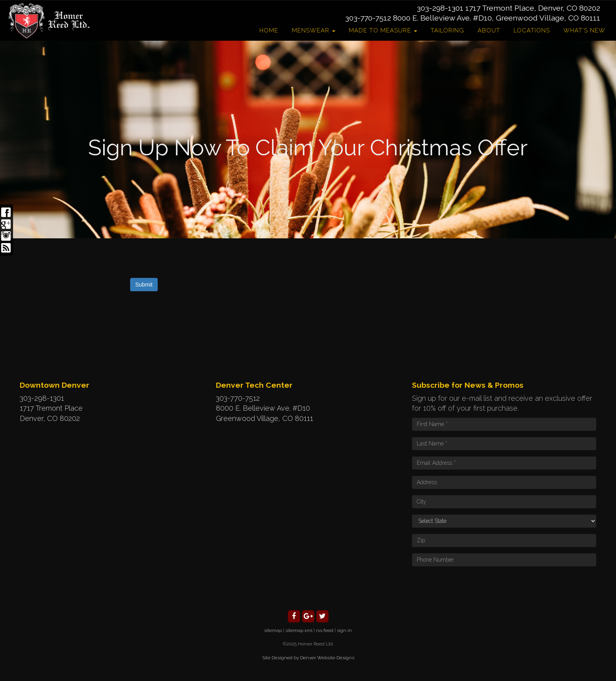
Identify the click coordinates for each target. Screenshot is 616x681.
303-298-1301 (440, 8)
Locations (532, 30)
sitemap (273, 630)
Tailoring (447, 30)
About (489, 30)
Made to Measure (383, 30)
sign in (344, 630)
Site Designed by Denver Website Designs (308, 658)
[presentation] (472, 588)
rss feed (325, 630)
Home (269, 30)
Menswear (314, 30)
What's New (584, 30)
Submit (144, 285)
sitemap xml (299, 630)
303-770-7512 (368, 18)
